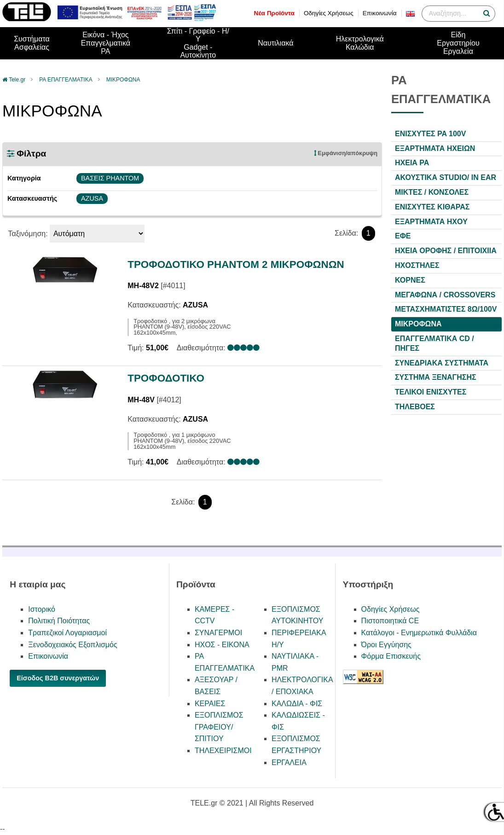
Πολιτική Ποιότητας (59, 621)
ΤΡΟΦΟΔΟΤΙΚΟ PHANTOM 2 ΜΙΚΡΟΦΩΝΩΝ (236, 264)
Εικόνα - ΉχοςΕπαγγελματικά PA (106, 43)
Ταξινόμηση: (28, 234)
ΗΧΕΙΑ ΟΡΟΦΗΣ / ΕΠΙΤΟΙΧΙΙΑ (446, 251)
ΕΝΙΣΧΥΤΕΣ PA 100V (430, 134)
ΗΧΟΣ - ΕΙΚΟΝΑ (222, 645)
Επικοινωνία (380, 13)
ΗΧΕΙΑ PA (412, 163)
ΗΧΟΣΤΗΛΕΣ (417, 265)
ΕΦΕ (403, 236)
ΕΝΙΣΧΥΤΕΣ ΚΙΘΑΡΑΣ (432, 207)
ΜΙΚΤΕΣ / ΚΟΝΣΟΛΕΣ (432, 192)
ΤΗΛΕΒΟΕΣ (415, 407)
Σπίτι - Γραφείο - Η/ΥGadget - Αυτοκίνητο (198, 43)
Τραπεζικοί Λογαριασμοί (67, 633)
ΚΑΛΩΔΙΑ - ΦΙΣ (297, 704)
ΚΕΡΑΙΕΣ (210, 704)
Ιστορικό (42, 609)
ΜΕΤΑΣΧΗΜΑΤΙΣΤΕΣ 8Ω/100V (446, 309)
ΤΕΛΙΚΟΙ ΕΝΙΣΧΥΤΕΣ (431, 392)
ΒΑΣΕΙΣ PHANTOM (110, 178)
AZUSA (92, 198)
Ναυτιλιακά (275, 43)
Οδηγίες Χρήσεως (329, 13)
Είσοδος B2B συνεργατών (58, 678)
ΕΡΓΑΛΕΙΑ (289, 763)
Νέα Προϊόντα (274, 13)
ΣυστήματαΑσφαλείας (32, 43)
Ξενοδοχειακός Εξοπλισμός (72, 645)
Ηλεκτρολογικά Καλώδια (360, 43)
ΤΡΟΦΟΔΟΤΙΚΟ (166, 378)
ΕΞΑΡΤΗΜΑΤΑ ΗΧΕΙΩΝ (435, 148)
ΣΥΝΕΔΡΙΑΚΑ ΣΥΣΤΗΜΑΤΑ (442, 363)
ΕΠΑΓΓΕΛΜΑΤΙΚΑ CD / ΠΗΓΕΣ (434, 343)
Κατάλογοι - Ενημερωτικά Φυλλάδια (419, 633)
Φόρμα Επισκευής (391, 656)
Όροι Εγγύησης (386, 645)
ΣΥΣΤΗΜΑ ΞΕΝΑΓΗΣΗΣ (436, 377)
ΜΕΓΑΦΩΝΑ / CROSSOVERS (445, 295)
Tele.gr (17, 80)
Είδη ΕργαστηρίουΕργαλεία (458, 43)
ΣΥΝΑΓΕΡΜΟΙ (218, 633)
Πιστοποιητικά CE (390, 621)
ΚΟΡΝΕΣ (410, 280)
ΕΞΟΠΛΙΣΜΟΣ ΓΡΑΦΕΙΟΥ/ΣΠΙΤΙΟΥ (219, 727)
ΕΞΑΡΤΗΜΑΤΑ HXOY (431, 222)
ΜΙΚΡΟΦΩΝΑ (123, 80)
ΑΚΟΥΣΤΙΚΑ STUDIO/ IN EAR (446, 177)
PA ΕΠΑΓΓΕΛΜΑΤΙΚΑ (66, 80)
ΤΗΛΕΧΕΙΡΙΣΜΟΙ (223, 751)
